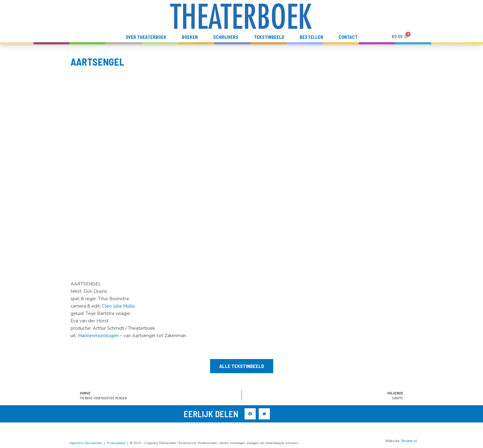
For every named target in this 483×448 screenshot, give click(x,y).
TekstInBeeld (269, 37)
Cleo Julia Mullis (118, 306)
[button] (242, 366)
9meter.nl (409, 441)
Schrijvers (226, 37)
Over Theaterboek (146, 37)
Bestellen (311, 37)
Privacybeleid (116, 443)
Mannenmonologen (98, 336)
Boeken (190, 37)
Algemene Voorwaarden (86, 443)
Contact (348, 37)
